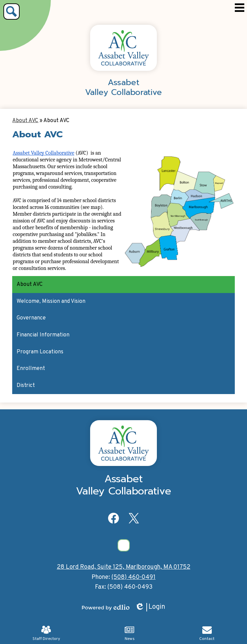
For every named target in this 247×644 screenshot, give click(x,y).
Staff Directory (46, 633)
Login (150, 607)
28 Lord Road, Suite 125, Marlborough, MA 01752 (124, 567)
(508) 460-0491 (133, 577)
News (130, 633)
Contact (207, 633)
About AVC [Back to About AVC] (25, 121)
